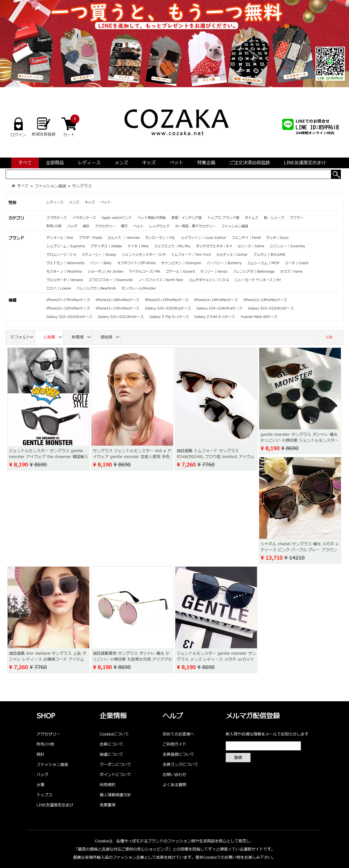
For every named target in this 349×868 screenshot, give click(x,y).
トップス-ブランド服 (223, 218)
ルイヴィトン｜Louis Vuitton (203, 238)
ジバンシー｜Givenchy (288, 246)
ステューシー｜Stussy (99, 255)
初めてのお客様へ (178, 734)
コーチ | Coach (297, 263)
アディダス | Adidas (106, 246)
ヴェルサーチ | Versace (65, 280)
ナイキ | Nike (138, 246)
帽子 (124, 226)
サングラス (82, 186)
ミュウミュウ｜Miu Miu (172, 246)
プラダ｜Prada (90, 238)
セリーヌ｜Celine (251, 246)
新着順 (82, 338)
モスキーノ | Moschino (64, 272)
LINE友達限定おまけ (305, 163)
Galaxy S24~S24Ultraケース (219, 308)
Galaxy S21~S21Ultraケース (121, 317)
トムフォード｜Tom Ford (191, 255)
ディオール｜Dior (60, 238)
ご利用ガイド (174, 744)
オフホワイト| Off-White (136, 263)
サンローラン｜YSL (160, 238)
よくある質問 (174, 785)
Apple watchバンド (117, 218)
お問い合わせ (174, 775)
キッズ (149, 163)
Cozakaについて (114, 734)
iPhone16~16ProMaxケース (118, 300)
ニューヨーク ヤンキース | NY (258, 280)
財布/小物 (54, 226)
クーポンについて (115, 765)
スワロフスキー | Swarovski (111, 280)
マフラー (297, 218)
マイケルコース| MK (145, 272)
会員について (111, 744)
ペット (176, 163)
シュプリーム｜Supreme (66, 246)
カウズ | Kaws (291, 272)
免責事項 (108, 805)
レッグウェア (159, 226)
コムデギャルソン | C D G (209, 280)
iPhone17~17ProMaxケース (68, 300)
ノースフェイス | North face (161, 280)
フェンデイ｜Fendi (246, 238)
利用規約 (108, 785)
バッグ (72, 226)
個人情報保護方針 (115, 795)
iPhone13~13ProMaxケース (265, 300)
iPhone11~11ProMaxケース (118, 308)
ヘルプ (173, 716)
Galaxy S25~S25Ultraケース (168, 308)
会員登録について (178, 754)
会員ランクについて (180, 765)
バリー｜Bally (101, 263)
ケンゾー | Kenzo (214, 272)
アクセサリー (105, 226)
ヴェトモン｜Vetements (65, 263)
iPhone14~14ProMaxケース (216, 300)
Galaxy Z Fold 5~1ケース (215, 317)
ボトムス (252, 218)
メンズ (121, 163)
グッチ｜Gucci (277, 238)
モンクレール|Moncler (139, 288)
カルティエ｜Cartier (232, 255)
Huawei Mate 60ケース (259, 317)
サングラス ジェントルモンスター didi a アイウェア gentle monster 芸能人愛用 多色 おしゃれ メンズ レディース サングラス (132, 457)
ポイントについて (115, 775)
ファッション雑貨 (50, 186)
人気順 (53, 338)
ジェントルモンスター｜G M (144, 255)
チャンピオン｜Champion (181, 263)
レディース (89, 163)
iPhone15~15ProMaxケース (167, 300)
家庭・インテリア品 (187, 218)
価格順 (111, 338)
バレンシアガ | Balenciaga (254, 272)
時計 (86, 226)
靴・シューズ (274, 218)
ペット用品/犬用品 (152, 218)
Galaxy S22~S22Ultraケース (69, 317)
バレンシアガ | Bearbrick (96, 288)
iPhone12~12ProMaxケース (68, 308)
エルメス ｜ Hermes (124, 238)
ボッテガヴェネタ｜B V (214, 246)
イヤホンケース (84, 218)
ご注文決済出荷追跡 (250, 163)
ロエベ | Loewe (59, 288)
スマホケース (57, 218)
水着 (41, 785)
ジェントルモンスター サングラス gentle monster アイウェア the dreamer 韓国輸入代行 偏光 (49, 457)
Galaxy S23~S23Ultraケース (271, 308)
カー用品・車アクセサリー (195, 226)
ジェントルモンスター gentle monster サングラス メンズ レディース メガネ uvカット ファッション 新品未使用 (216, 659)
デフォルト (23, 338)
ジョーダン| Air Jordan (105, 272)
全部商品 (55, 163)
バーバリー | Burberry (224, 263)
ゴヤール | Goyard (180, 272)
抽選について (111, 754)
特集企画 (206, 163)
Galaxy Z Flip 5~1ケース (169, 317)
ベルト (138, 226)
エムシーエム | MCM (263, 263)
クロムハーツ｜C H (61, 255)
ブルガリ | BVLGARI (269, 255)
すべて (25, 163)
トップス (44, 795)
